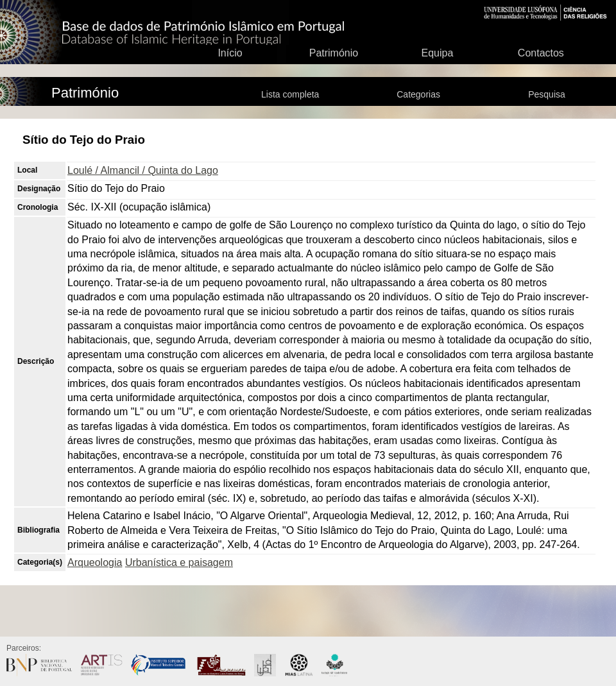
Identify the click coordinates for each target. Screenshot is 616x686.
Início (230, 53)
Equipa (437, 53)
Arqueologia (95, 562)
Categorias (418, 94)
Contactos (541, 53)
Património (334, 53)
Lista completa (290, 94)
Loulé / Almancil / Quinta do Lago (143, 170)
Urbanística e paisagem (179, 562)
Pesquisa (547, 94)
